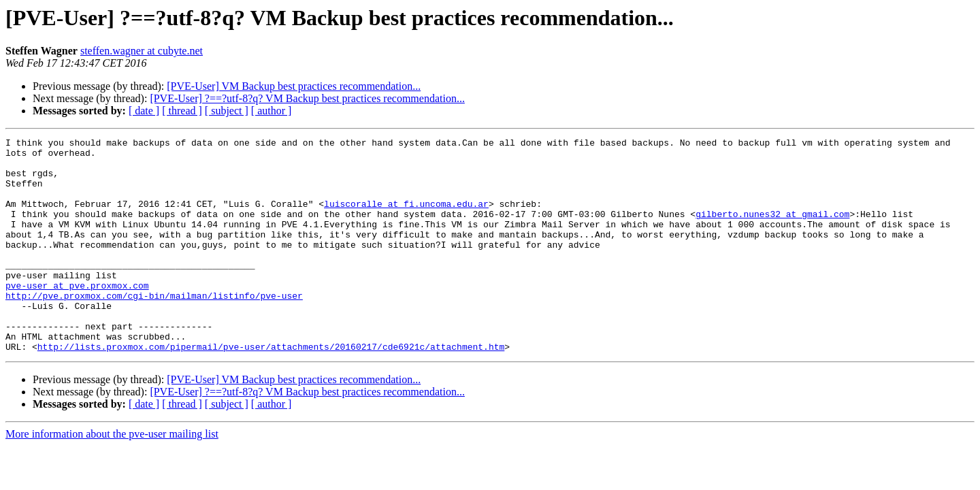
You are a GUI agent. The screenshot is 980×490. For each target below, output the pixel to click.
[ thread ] (182, 111)
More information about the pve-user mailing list (112, 477)
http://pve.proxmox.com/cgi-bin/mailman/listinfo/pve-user (154, 328)
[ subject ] (227, 111)
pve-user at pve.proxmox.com (77, 316)
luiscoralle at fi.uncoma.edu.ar (406, 218)
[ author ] (272, 111)
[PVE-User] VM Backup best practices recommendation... (294, 86)
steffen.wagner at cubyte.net (142, 51)
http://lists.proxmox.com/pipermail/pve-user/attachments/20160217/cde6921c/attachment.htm (271, 389)
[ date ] (144, 111)
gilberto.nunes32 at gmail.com (772, 230)
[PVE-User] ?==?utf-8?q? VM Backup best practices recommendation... (307, 98)
